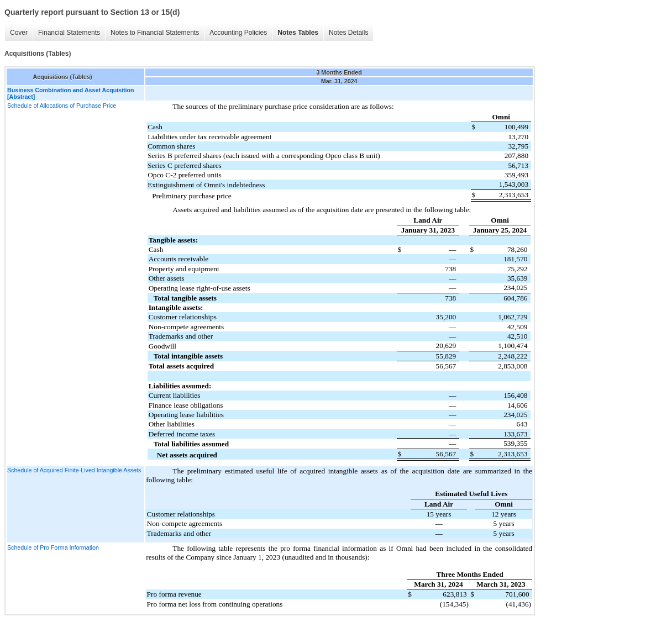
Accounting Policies (238, 33)
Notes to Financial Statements (155, 33)
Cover (19, 33)
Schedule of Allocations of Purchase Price (62, 106)
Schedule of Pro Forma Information (53, 547)
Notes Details (348, 33)
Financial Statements (69, 33)
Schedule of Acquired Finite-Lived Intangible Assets (74, 470)
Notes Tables (298, 33)
